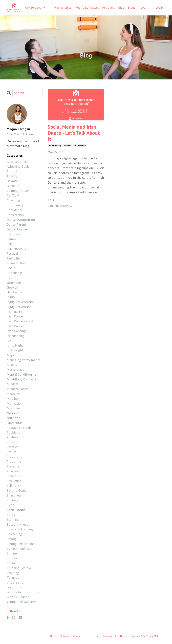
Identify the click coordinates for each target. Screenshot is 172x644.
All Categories (17, 162)
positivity (13, 432)
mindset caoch (17, 389)
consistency (15, 215)
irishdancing (16, 336)
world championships (23, 592)
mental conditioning (21, 374)
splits (11, 515)
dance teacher (17, 229)
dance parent (16, 224)
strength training (20, 529)
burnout (13, 186)
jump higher (16, 345)
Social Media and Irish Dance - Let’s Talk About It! (74, 133)
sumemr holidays (19, 549)
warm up (14, 587)
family (11, 239)
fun (9, 278)
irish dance (15, 316)
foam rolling (16, 263)
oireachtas (15, 423)
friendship (14, 273)
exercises (13, 234)
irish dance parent (20, 321)
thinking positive (19, 568)
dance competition (21, 220)
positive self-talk (19, 428)
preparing (14, 461)
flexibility (14, 258)
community (15, 205)
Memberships (63, 8)
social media (80, 145)
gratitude (14, 283)
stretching (14, 534)
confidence (15, 210)
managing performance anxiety (24, 362)
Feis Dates (108, 8)
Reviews (65, 636)
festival (12, 253)
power (11, 442)
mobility (13, 399)
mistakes (13, 394)
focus (11, 268)
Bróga (131, 8)
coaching (13, 200)
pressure (13, 466)
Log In (160, 8)
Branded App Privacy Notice (146, 636)
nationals (14, 413)
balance (12, 181)
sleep (11, 505)
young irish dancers (21, 602)
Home (95, 636)
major (11, 355)
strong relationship (21, 544)
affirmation (15, 171)
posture (12, 437)
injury (11, 297)
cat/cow (13, 195)
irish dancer (15, 326)
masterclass (15, 370)
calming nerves (18, 191)
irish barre (14, 312)
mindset (68, 145)
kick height (15, 350)
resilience (14, 481)
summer (13, 553)
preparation (15, 457)
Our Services (35, 8)
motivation (15, 403)
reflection (14, 476)
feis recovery (16, 249)
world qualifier (18, 597)
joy (9, 340)
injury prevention (19, 307)
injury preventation (21, 302)
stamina (13, 520)
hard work (15, 292)
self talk (13, 486)
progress (13, 471)
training (13, 573)
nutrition (14, 418)
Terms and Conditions (115, 636)
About (143, 8)
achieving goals (18, 166)
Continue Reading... (60, 206)
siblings (12, 500)
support (13, 558)
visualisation (16, 582)
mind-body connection (23, 379)
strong (12, 539)
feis (10, 244)
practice (13, 447)
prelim (11, 452)
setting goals (16, 490)
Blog (121, 8)
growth (12, 287)
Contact (78, 636)
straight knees (17, 524)
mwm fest (14, 408)
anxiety (12, 176)
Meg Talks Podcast (87, 8)
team (11, 563)
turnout (13, 577)
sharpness (14, 495)
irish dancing (55, 145)
